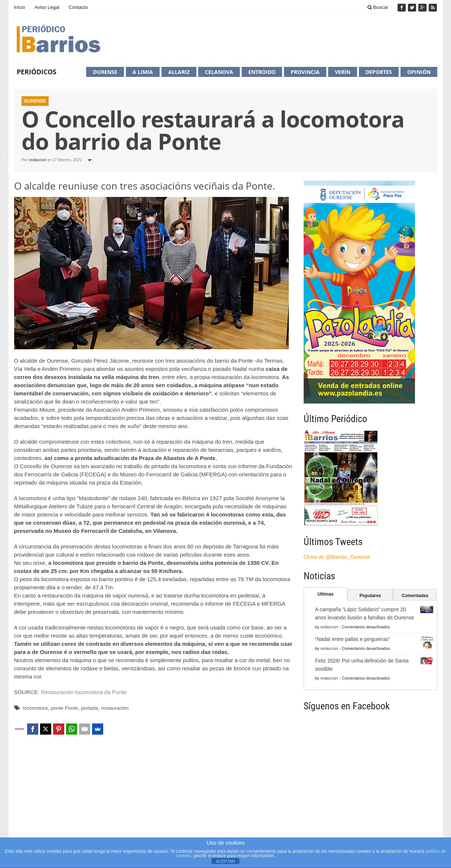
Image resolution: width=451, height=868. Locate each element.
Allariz (179, 72)
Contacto (78, 7)
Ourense (105, 72)
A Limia (143, 72)
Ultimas (325, 594)
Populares (370, 596)
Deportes (379, 72)
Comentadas (415, 596)
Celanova (219, 72)
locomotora (35, 708)
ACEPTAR (225, 861)
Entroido (262, 72)
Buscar (378, 7)
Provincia (305, 72)
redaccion (38, 160)
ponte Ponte (64, 708)
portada (89, 708)
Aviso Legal (47, 7)
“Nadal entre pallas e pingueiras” (353, 639)
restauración (115, 708)
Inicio (20, 7)
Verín (343, 72)
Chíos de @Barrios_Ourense (337, 557)
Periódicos (37, 72)
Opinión (419, 72)
